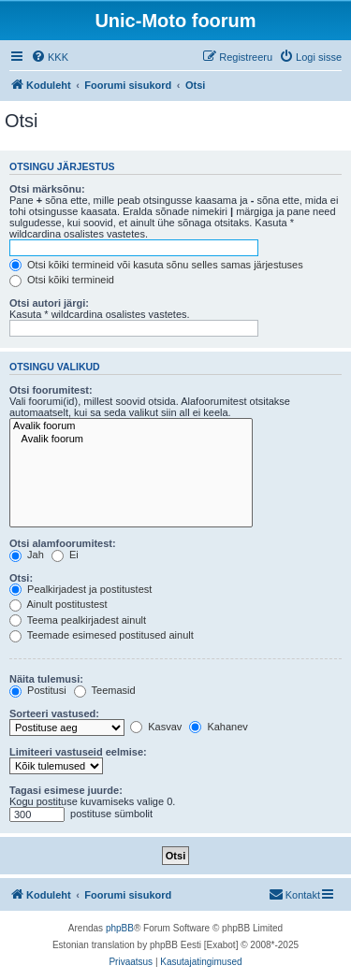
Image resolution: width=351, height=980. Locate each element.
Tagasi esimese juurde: (66, 790)
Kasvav (156, 727)
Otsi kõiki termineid (62, 280)
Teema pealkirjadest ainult (78, 620)
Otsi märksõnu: (47, 189)
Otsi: (21, 578)
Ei (65, 555)
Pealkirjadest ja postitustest (80, 589)
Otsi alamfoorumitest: (63, 543)
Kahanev (218, 727)
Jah (27, 555)
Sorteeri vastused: (54, 713)
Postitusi (38, 690)
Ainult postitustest (58, 604)
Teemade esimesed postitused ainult (102, 635)
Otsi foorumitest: (51, 390)
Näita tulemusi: (46, 679)
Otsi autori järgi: (49, 303)
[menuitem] (50, 57)
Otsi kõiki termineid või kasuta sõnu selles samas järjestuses (156, 265)
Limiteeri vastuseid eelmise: (78, 752)
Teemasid (105, 690)
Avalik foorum (131, 426)
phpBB (120, 928)
